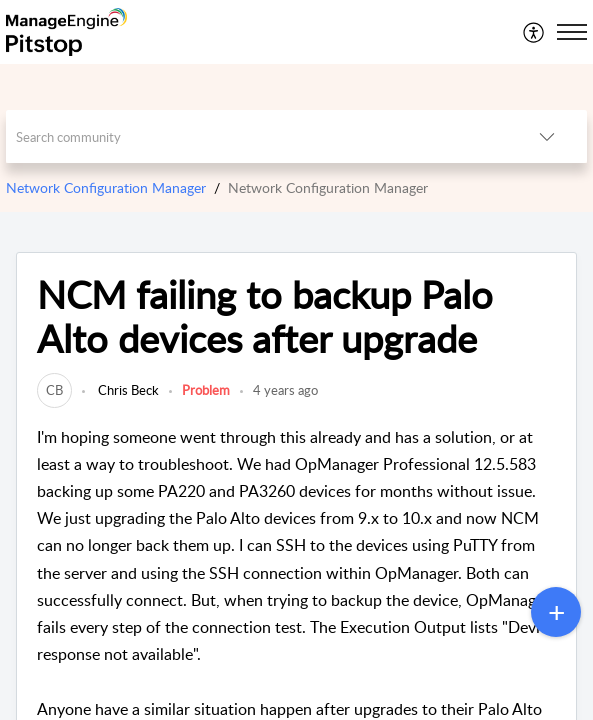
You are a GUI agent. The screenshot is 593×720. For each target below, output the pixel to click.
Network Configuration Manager (106, 187)
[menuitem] (534, 32)
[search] (256, 136)
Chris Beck (127, 390)
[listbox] (547, 136)
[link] (54, 390)
